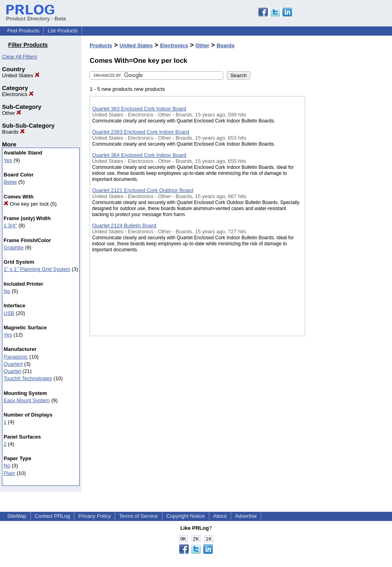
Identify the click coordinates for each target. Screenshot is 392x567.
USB (9, 313)
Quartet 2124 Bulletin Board (124, 225)
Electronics (18, 94)
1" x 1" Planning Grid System (37, 269)
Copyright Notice (186, 516)
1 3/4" (10, 225)
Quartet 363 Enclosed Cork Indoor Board (139, 109)
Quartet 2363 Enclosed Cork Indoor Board (141, 132)
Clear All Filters (19, 57)
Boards (13, 132)
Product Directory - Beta (36, 16)
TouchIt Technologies (28, 378)
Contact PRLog (52, 516)
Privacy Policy (95, 516)
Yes (8, 160)
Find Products (23, 31)
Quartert (13, 364)
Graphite (14, 247)
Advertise (246, 516)
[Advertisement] (345, 208)
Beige (10, 182)
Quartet (12, 371)
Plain (9, 473)
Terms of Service (139, 516)
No (7, 291)
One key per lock (26, 204)
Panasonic (16, 357)
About (220, 516)
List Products (63, 31)
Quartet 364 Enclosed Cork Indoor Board (139, 155)
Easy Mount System (27, 400)
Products (101, 45)
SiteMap (17, 516)
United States (21, 75)
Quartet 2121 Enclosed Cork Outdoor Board (143, 190)
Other (12, 113)
